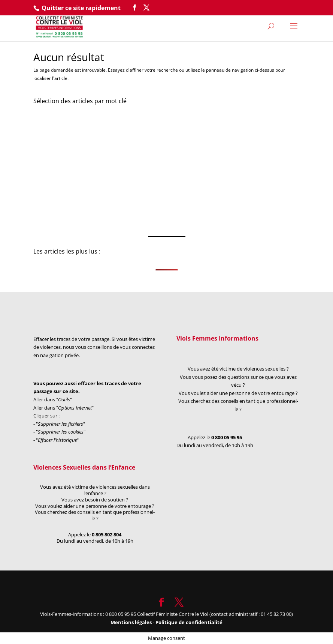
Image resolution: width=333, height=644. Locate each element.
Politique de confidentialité (189, 622)
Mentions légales (132, 622)
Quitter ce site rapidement (81, 8)
